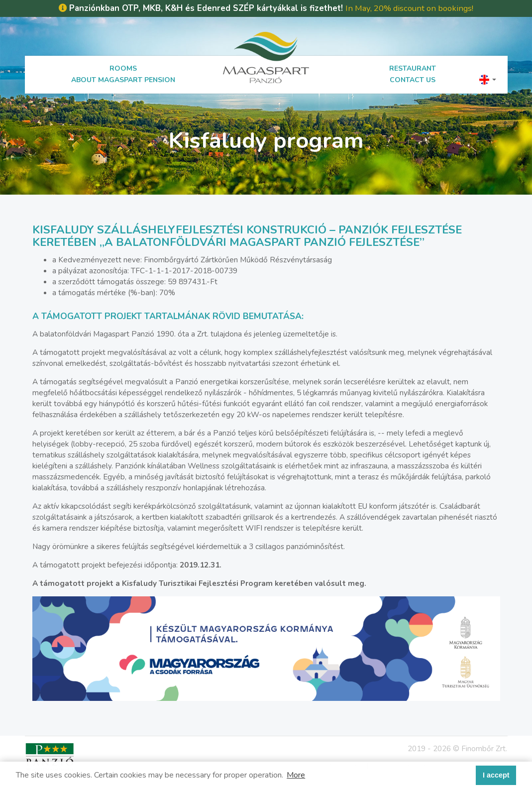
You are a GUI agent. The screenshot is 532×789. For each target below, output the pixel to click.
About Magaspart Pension (123, 80)
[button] (488, 79)
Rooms (123, 68)
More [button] (296, 775)
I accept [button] (496, 775)
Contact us (413, 80)
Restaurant (413, 68)
